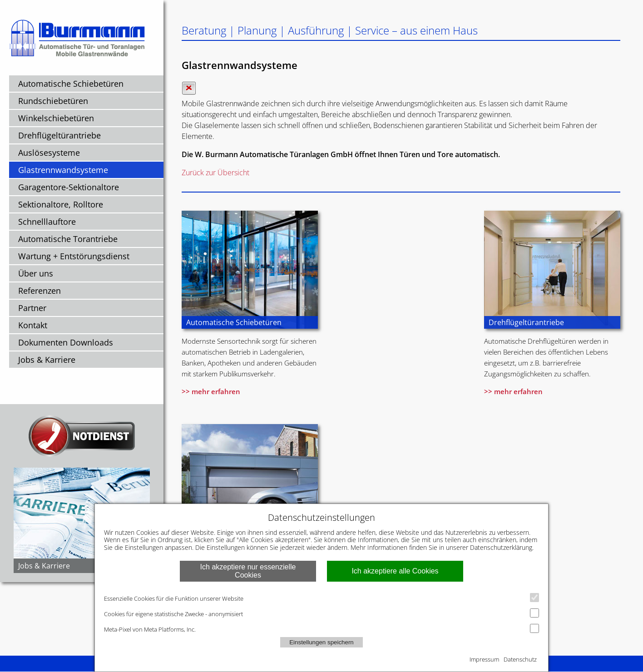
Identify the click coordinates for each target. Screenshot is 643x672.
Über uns (36, 273)
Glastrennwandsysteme (63, 170)
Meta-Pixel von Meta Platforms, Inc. (321, 629)
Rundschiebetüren (53, 101)
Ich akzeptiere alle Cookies (395, 571)
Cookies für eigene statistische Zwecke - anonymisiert (321, 613)
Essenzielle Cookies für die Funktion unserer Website (321, 598)
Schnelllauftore (47, 222)
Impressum (484, 659)
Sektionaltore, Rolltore (61, 204)
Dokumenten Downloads (66, 342)
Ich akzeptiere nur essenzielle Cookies (248, 571)
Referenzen (40, 291)
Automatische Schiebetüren (71, 84)
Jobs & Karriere (47, 360)
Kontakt (33, 325)
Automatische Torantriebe (68, 239)
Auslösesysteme (49, 153)
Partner (32, 308)
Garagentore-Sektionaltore (69, 187)
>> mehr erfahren (211, 391)
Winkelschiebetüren (56, 118)
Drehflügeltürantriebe (59, 135)
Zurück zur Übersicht (215, 173)
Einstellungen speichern (321, 642)
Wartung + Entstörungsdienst (74, 256)
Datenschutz (520, 659)
